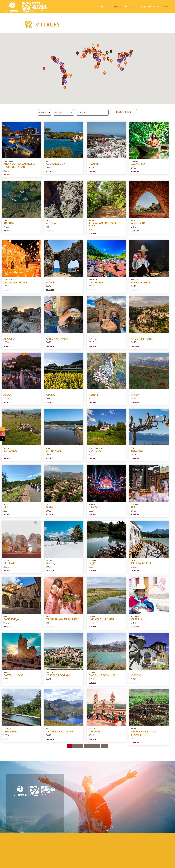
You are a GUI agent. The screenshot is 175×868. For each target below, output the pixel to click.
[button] (66, 74)
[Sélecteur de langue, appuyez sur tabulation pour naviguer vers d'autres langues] (166, 7)
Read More (7, 175)
